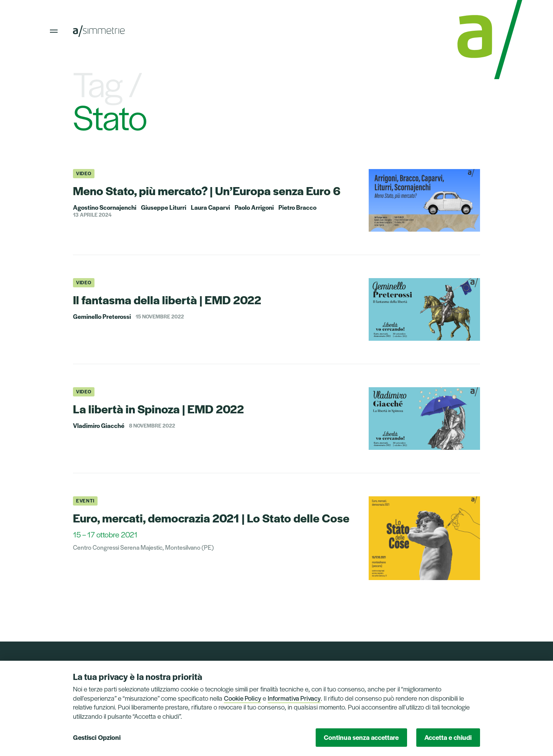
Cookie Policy (243, 698)
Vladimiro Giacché (99, 426)
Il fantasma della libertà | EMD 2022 (167, 299)
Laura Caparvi (210, 207)
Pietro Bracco (297, 207)
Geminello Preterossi (102, 317)
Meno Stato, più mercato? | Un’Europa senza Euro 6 (207, 190)
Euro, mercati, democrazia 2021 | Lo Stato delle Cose (211, 518)
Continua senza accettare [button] (361, 737)
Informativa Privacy (294, 698)
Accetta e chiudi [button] (448, 737)
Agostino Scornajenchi (105, 207)
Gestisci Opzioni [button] (97, 737)
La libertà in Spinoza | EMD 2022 (158, 409)
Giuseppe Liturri (164, 207)
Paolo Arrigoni (254, 207)
